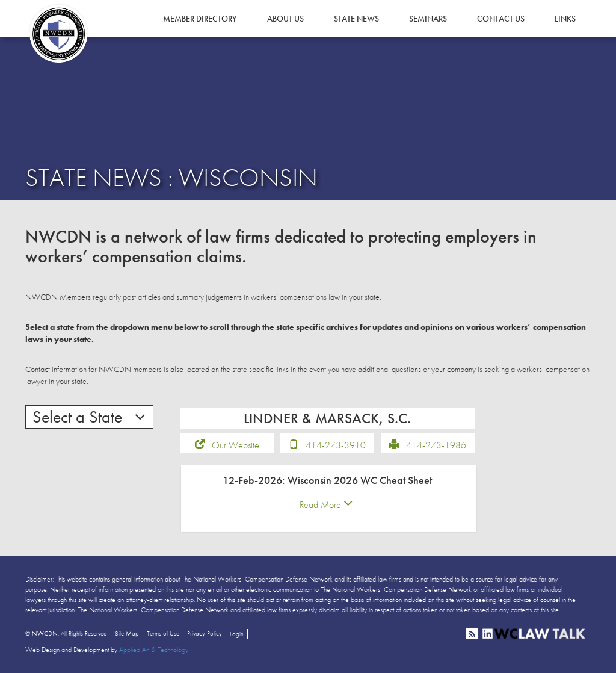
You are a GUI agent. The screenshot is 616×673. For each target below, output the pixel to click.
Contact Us (501, 19)
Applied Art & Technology (154, 650)
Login (237, 634)
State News (356, 19)
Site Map (127, 633)
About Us (285, 19)
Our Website (236, 445)
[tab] (329, 498)
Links (565, 19)
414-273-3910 (336, 445)
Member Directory (200, 19)
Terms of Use (163, 633)
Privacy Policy (205, 633)
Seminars (428, 19)
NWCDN (58, 34)
